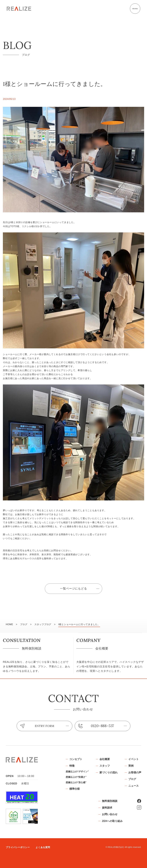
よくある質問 (43, 847)
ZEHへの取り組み (112, 821)
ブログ (132, 779)
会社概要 (105, 759)
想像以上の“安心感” (76, 782)
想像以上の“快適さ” (76, 777)
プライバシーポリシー (18, 847)
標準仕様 (75, 789)
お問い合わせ (110, 814)
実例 (131, 766)
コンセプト (76, 759)
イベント (134, 759)
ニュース (134, 786)
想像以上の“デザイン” (77, 772)
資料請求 (107, 808)
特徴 (72, 766)
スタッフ (105, 766)
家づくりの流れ (109, 772)
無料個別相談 (110, 801)
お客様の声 (135, 772)
